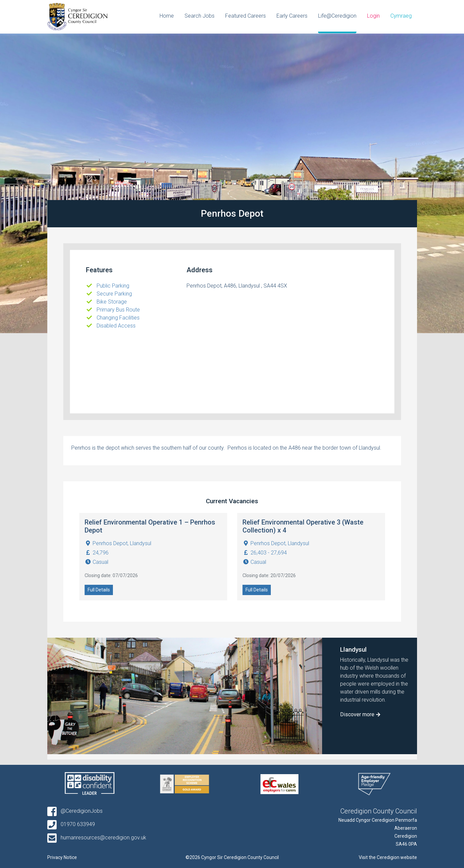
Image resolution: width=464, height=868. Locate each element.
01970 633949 (71, 824)
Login (373, 16)
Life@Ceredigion (337, 16)
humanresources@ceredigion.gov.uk (97, 838)
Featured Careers (245, 16)
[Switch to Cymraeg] (401, 17)
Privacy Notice (62, 857)
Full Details (99, 590)
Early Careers (292, 16)
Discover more (357, 714)
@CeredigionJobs (75, 811)
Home (167, 16)
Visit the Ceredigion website (388, 857)
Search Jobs (200, 16)
